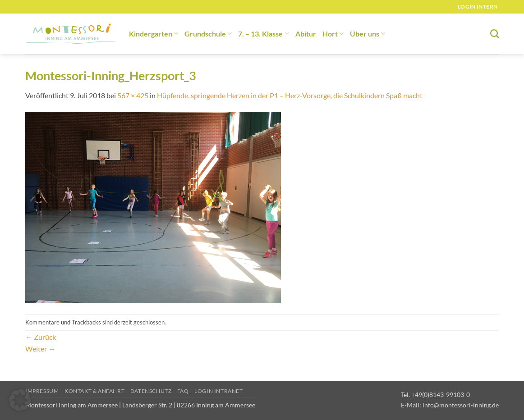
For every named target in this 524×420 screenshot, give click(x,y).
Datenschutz (151, 391)
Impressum (42, 391)
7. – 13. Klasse (263, 34)
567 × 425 (133, 95)
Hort (333, 34)
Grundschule (208, 34)
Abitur (306, 34)
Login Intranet (219, 391)
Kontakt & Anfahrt (94, 391)
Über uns (368, 34)
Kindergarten (154, 34)
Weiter (40, 349)
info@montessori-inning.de (461, 405)
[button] (20, 400)
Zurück (41, 337)
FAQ (183, 391)
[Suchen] (494, 34)
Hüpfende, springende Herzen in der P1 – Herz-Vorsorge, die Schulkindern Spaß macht (290, 95)
